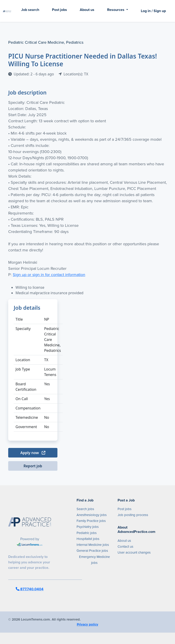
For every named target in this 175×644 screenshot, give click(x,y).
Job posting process (133, 515)
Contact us (125, 547)
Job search (30, 10)
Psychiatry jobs (88, 527)
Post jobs (59, 10)
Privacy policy (87, 624)
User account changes (134, 552)
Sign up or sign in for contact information (49, 275)
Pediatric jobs (87, 533)
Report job (33, 466)
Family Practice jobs (91, 521)
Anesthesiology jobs (92, 515)
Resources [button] (116, 10)
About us (87, 10)
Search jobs (85, 509)
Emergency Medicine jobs (94, 560)
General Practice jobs (92, 551)
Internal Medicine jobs (93, 545)
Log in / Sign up (153, 11)
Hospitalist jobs (88, 539)
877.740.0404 (30, 589)
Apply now (33, 453)
